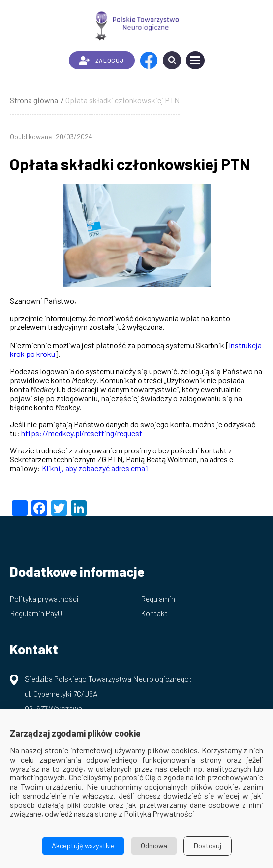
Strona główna (34, 100)
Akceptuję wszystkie (83, 846)
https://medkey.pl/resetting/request (82, 433)
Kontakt (154, 613)
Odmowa (154, 846)
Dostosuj (208, 846)
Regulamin (158, 598)
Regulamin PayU (36, 613)
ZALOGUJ (102, 61)
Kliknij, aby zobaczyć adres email (95, 468)
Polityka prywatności (44, 598)
